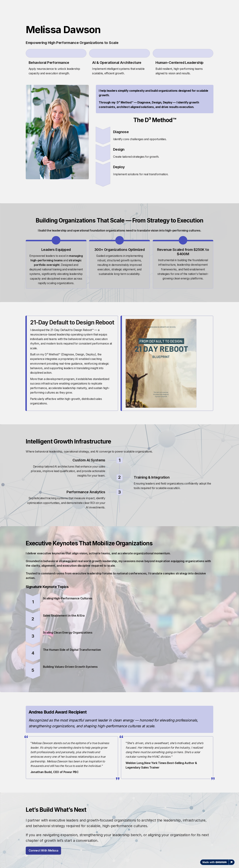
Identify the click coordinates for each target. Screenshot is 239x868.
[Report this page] (232, 862)
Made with (214, 862)
